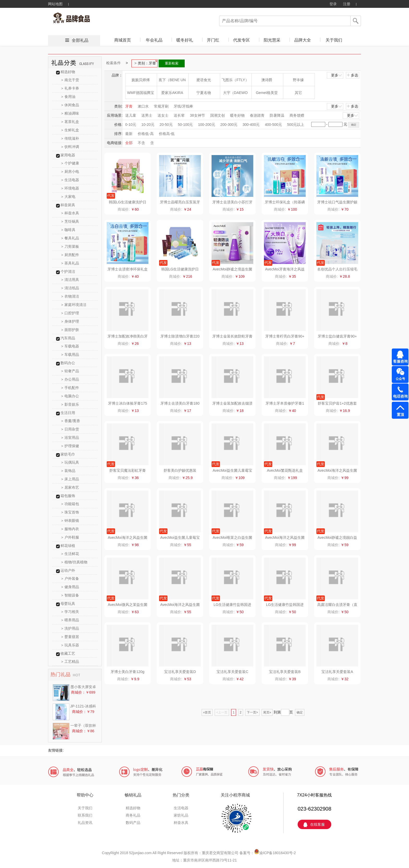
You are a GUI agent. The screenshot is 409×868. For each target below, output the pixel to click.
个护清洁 (68, 271)
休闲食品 (70, 105)
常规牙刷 (161, 106)
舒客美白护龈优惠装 (180, 470)
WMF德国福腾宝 (140, 93)
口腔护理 (70, 313)
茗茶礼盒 (70, 122)
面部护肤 (70, 330)
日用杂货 (70, 429)
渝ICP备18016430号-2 (278, 853)
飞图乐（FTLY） (235, 80)
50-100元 (185, 125)
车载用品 (70, 355)
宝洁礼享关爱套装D (180, 672)
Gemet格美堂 (267, 93)
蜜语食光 (204, 80)
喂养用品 (70, 620)
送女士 (163, 115)
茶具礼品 (70, 263)
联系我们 (85, 815)
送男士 (147, 115)
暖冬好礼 (185, 40)
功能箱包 (70, 504)
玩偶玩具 (70, 462)
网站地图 (55, 4)
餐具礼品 (70, 238)
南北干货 (70, 80)
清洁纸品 (70, 288)
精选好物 (68, 72)
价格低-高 (146, 134)
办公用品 (70, 379)
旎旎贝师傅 (141, 80)
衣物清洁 (70, 296)
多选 (352, 75)
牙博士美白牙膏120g (127, 672)
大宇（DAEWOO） (235, 95)
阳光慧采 (272, 40)
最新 (129, 134)
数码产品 (133, 823)
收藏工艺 (68, 653)
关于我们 (334, 40)
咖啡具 (68, 230)
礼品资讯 (85, 823)
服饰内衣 (70, 529)
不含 (141, 143)
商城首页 (123, 40)
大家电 (68, 197)
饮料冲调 (70, 147)
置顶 (400, 415)
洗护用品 (70, 628)
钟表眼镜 (70, 521)
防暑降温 (277, 115)
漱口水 (143, 106)
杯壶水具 (70, 213)
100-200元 (206, 125)
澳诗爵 (267, 80)
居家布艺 (70, 487)
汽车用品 (68, 338)
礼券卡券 (70, 88)
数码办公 (68, 363)
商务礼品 (133, 815)
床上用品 (70, 479)
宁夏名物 (204, 93)
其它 (298, 93)
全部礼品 (80, 40)
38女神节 (197, 115)
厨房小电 (70, 172)
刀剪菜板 (70, 246)
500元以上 (296, 125)
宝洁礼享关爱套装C (232, 672)
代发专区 (242, 40)
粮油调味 (70, 113)
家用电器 (68, 155)
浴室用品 (70, 438)
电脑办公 (70, 396)
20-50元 (166, 125)
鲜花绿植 (68, 546)
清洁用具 (70, 280)
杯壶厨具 (68, 205)
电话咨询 (400, 396)
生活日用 (68, 413)
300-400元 (251, 125)
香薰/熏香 (71, 421)
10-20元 (148, 125)
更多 (337, 75)
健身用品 (70, 587)
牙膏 (129, 106)
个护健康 (70, 163)
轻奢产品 (70, 371)
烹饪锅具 (70, 221)
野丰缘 (298, 80)
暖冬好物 (237, 115)
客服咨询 (400, 361)
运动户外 (68, 570)
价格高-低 (167, 134)
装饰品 (68, 471)
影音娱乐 (70, 404)
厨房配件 (70, 255)
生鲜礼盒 (70, 130)
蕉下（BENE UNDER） (172, 82)
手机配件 (70, 388)
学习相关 (70, 612)
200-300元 (229, 125)
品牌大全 (303, 40)
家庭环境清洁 (74, 305)
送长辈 (179, 115)
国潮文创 (218, 115)
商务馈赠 (297, 115)
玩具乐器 (70, 645)
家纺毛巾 (68, 454)
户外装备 (70, 578)
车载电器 (70, 346)
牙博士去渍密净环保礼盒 (128, 269)
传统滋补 (70, 138)
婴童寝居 (70, 637)
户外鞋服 (70, 537)
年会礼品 (154, 40)
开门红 (213, 40)
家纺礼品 (181, 815)
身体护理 (70, 321)
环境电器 (70, 188)
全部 (129, 143)
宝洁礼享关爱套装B (285, 672)
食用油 (68, 97)
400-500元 (273, 125)
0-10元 (131, 125)
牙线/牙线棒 (183, 106)
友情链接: (56, 750)
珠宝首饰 (70, 512)
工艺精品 (70, 662)
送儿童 (131, 115)
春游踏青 (257, 115)
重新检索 (172, 63)
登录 (333, 4)
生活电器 (70, 180)
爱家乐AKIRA (172, 93)
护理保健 (70, 446)
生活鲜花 (70, 554)
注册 (347, 4)
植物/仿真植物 (74, 562)
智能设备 (70, 595)
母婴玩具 (68, 604)
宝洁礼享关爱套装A (337, 672)
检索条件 (113, 63)
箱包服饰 (68, 496)
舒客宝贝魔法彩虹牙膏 (128, 470)
